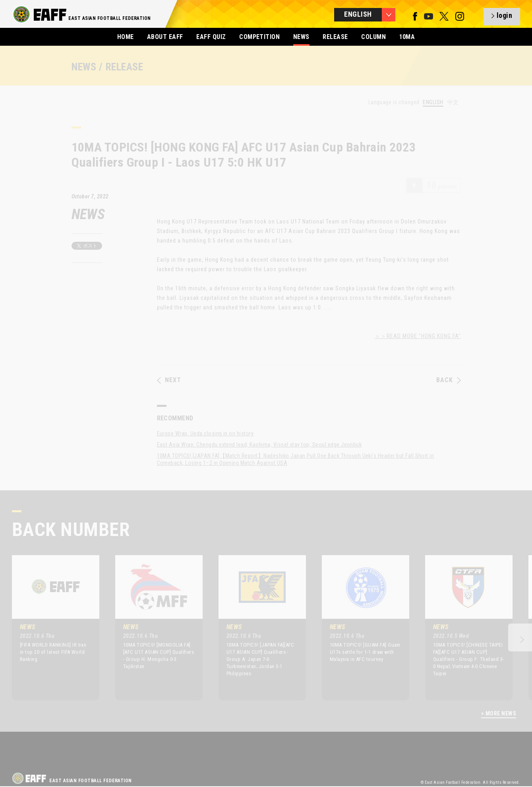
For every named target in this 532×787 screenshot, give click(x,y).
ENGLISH (433, 102)
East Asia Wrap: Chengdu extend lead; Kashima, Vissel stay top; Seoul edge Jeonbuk (259, 445)
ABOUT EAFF (165, 37)
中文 (453, 102)
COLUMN (373, 37)
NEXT (169, 380)
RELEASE (335, 37)
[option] (50, 628)
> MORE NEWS (499, 714)
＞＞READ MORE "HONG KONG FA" (418, 336)
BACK (449, 380)
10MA (407, 37)
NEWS (301, 37)
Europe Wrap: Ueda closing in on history (205, 433)
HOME (126, 37)
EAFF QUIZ (211, 37)
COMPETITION (259, 37)
